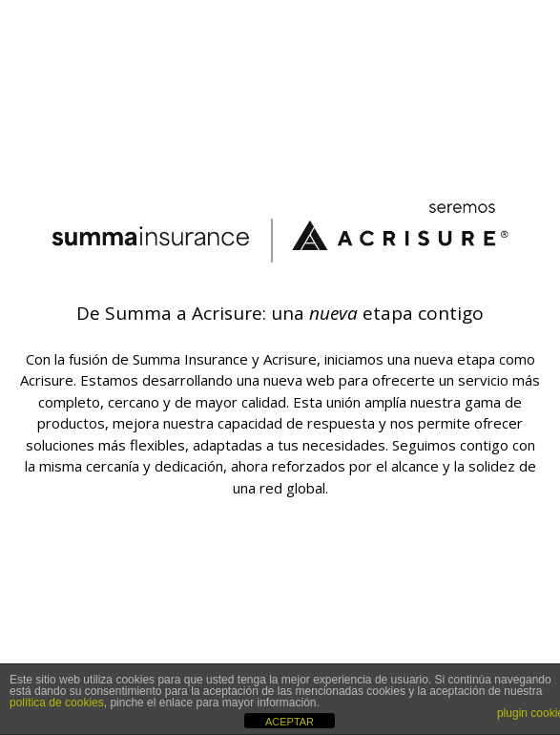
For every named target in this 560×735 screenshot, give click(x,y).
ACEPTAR (290, 722)
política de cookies (57, 703)
